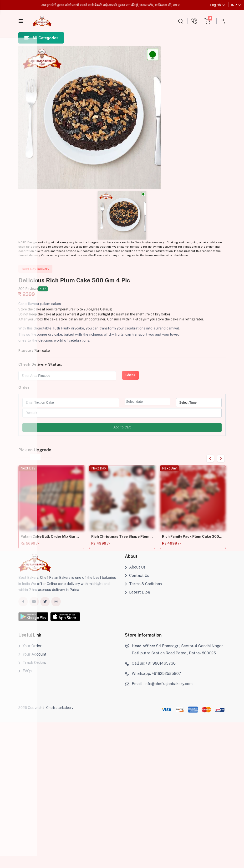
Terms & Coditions (143, 589)
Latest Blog (137, 598)
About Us (135, 573)
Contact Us (137, 581)
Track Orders (32, 668)
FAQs (25, 677)
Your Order (30, 652)
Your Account (32, 660)
